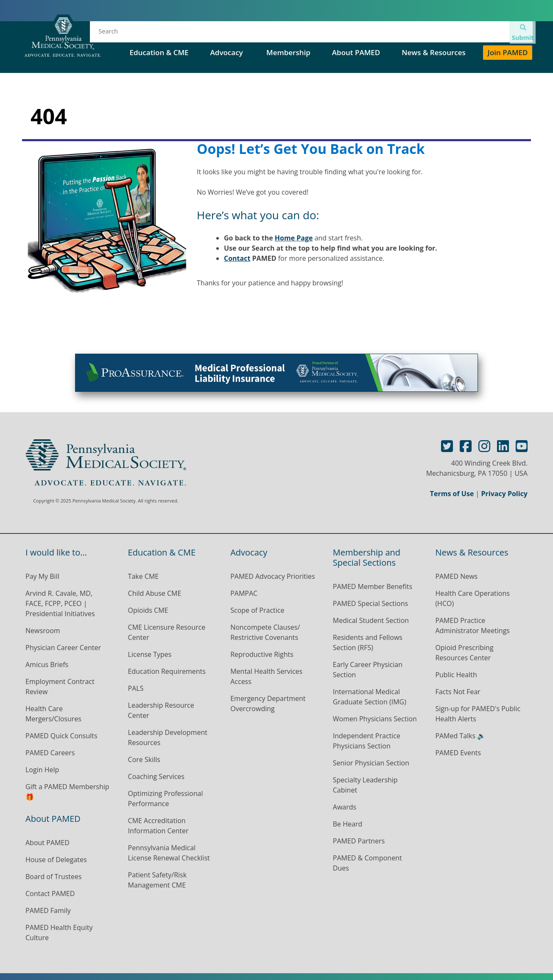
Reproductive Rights (262, 654)
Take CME (144, 576)
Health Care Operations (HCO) (472, 598)
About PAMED (47, 843)
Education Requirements (167, 671)
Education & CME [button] (159, 52)
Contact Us (465, 34)
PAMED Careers (50, 753)
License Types (150, 654)
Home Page (294, 238)
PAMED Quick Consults (61, 736)
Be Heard (348, 824)
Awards (345, 807)
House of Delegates (301, 34)
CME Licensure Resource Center (167, 632)
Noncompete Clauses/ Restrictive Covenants (265, 632)
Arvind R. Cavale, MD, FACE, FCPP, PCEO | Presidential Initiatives (61, 603)
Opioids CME (148, 610)
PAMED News (456, 576)
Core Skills (144, 759)
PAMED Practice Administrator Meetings (472, 625)
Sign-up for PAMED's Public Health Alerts (478, 714)
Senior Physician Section (371, 763)
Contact (237, 258)
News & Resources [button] (434, 52)
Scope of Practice (257, 610)
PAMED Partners (359, 841)
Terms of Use (452, 494)
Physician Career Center (63, 648)
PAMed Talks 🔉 (460, 736)
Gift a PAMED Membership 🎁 (67, 792)
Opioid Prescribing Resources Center (464, 653)
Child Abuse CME (155, 593)
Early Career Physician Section (368, 670)
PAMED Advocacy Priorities (272, 576)
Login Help (42, 770)
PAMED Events (458, 753)
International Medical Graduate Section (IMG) (370, 697)
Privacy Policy (504, 494)
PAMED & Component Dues (367, 863)
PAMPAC (244, 593)
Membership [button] (288, 52)
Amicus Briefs (47, 665)
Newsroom (43, 631)
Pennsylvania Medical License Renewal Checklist (169, 853)
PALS (136, 688)
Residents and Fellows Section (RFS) (368, 642)
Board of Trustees (54, 877)
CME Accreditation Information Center (158, 826)
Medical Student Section (371, 620)
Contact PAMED (50, 893)
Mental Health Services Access (266, 676)
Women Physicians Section (375, 719)
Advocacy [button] (228, 52)
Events (239, 34)
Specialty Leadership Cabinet (365, 785)
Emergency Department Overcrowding (268, 704)
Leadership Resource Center (161, 710)
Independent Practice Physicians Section (367, 741)
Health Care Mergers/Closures (54, 714)
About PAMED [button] (356, 52)
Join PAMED (508, 52)
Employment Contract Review (60, 687)
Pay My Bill (42, 576)
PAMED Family (48, 910)
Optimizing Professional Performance (166, 799)
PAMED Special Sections (391, 34)
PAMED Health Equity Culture (59, 933)
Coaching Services (156, 776)
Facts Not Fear (458, 692)
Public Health (456, 675)
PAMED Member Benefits (373, 586)
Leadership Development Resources (168, 737)
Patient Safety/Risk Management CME (157, 880)
